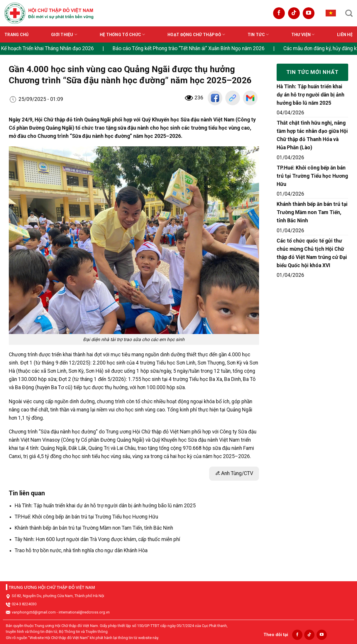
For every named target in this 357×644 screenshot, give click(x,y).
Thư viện (303, 34)
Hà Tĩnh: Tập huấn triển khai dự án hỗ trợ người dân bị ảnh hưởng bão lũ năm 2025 (105, 506)
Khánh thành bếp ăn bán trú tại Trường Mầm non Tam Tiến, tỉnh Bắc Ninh (94, 528)
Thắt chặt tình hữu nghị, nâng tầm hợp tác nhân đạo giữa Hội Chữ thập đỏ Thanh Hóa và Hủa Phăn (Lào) (312, 135)
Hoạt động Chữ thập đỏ (196, 34)
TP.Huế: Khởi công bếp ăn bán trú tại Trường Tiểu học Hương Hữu (86, 517)
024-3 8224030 (24, 604)
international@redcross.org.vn (84, 612)
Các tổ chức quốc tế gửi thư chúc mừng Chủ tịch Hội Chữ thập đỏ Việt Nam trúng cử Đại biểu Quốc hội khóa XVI (312, 253)
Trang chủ (17, 35)
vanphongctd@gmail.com (34, 612)
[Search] (349, 13)
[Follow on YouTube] (309, 13)
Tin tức (258, 34)
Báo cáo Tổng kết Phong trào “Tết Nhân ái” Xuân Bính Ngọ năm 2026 (192, 48)
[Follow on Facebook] (279, 13)
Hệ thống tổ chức (122, 34)
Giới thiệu (64, 34)
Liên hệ (345, 35)
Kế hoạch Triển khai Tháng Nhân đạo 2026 (51, 48)
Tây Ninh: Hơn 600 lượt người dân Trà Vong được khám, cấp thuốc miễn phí (97, 539)
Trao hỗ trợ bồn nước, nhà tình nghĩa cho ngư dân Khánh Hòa (81, 550)
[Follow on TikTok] (294, 13)
